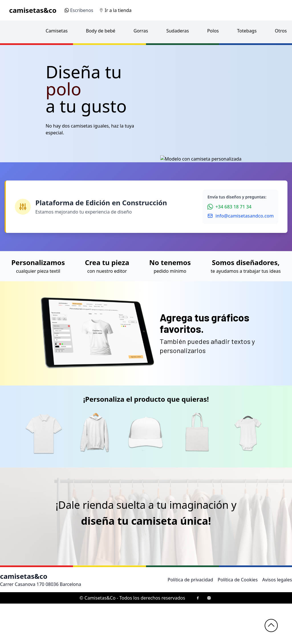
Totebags (247, 31)
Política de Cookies (238, 620)
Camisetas (57, 31)
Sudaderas (178, 31)
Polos (213, 31)
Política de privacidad (190, 620)
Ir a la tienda (118, 10)
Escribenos (79, 10)
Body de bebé (101, 31)
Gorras (141, 31)
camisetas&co (33, 10)
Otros (281, 31)
